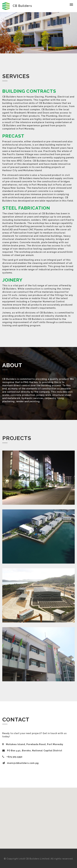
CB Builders (17, 6)
